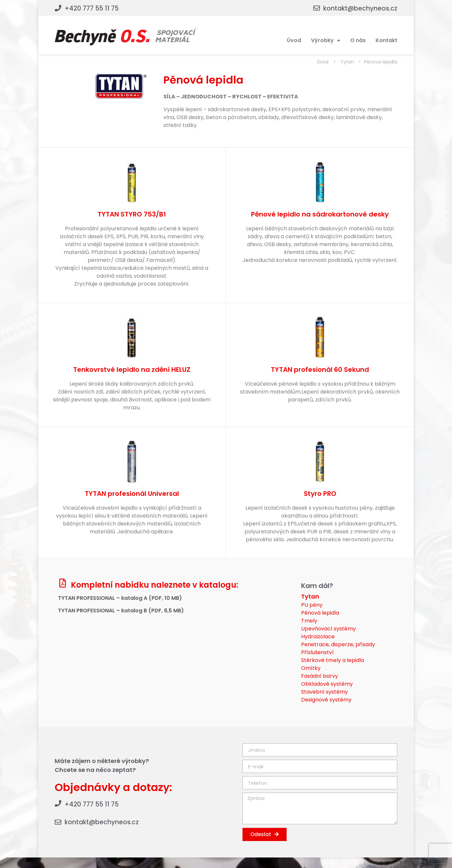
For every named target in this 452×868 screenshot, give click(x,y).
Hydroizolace (318, 637)
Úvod (294, 40)
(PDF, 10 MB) (165, 598)
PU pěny (312, 605)
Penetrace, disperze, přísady (338, 644)
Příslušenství (317, 652)
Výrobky (326, 40)
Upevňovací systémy (328, 629)
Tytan (347, 62)
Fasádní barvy (320, 676)
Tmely (309, 621)
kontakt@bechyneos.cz (360, 8)
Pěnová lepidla (320, 613)
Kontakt (386, 40)
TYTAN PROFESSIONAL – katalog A (103, 598)
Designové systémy (326, 700)
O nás (358, 40)
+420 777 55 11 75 (92, 8)
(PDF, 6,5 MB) (166, 611)
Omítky (311, 668)
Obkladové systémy (327, 684)
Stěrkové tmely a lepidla (333, 660)
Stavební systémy (325, 692)
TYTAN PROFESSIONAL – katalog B (103, 611)
